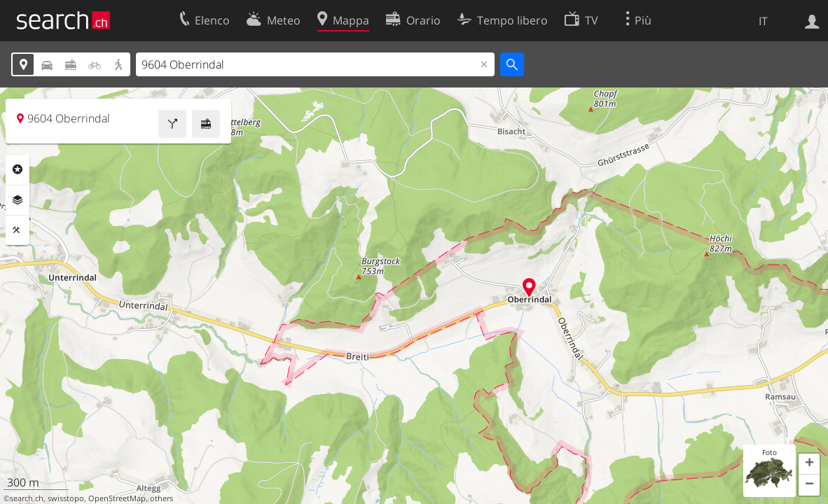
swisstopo (66, 498)
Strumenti (18, 230)
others (161, 498)
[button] (809, 464)
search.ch (27, 498)
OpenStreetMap (117, 498)
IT (763, 21)
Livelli (18, 200)
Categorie (18, 169)
